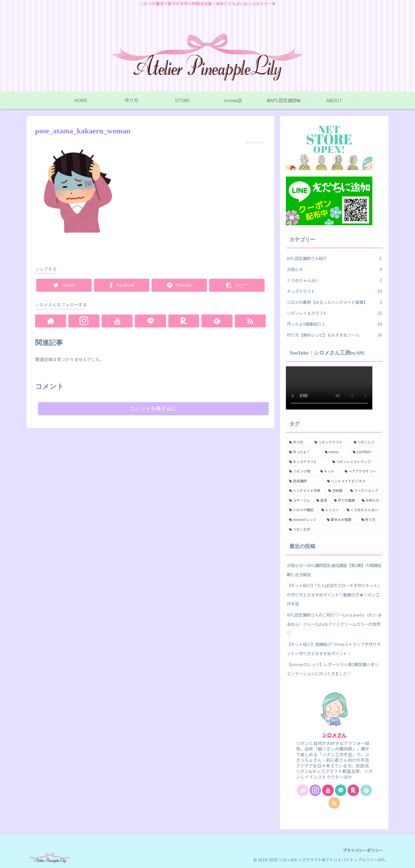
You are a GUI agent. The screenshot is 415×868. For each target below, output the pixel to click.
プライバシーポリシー (363, 850)
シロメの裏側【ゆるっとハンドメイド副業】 (334, 302)
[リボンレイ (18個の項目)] (367, 442)
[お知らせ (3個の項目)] (371, 500)
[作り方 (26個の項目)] (299, 442)
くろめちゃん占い (334, 280)
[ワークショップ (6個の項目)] (365, 490)
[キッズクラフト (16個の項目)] (308, 462)
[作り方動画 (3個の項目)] (345, 500)
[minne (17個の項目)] (336, 452)
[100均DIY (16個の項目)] (366, 452)
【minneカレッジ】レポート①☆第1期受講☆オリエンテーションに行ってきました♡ (333, 669)
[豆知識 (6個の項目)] (336, 490)
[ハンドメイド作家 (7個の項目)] (305, 490)
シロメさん (334, 735)
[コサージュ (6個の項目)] (300, 500)
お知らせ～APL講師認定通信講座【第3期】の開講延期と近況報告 (334, 570)
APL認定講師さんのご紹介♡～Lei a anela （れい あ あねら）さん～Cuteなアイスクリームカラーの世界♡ (334, 624)
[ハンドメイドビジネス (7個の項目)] (353, 481)
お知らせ (334, 269)
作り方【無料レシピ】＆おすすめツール (334, 335)
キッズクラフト (334, 291)
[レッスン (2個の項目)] (331, 510)
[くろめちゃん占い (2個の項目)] (363, 510)
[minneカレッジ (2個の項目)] (305, 520)
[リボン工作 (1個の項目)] (334, 529)
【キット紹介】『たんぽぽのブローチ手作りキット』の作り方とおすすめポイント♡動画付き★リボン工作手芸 (334, 595)
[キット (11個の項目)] (329, 471)
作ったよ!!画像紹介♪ (334, 324)
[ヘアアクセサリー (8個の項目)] (362, 471)
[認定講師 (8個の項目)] (305, 481)
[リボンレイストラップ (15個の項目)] (356, 462)
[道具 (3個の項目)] (322, 500)
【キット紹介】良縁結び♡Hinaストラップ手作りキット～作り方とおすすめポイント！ (334, 649)
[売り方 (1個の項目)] (370, 520)
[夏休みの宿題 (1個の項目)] (341, 520)
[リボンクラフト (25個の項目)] (331, 442)
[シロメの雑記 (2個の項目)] (302, 510)
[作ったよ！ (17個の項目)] (304, 452)
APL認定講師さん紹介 (334, 258)
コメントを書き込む (153, 408)
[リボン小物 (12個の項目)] (301, 471)
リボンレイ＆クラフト (334, 313)
